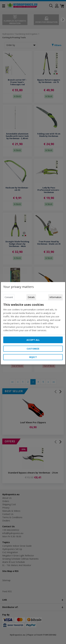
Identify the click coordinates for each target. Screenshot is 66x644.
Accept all (33, 340)
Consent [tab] (9, 297)
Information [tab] (55, 297)
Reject (33, 357)
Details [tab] (31, 297)
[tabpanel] (33, 317)
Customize (33, 349)
